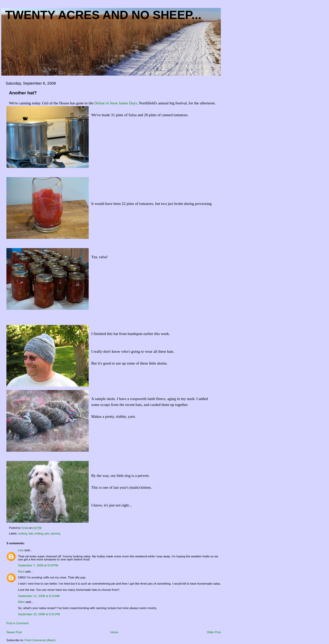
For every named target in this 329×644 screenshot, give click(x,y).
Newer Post (14, 632)
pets (47, 534)
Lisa (21, 550)
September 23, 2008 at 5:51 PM (39, 614)
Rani (21, 572)
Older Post (214, 632)
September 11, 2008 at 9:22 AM (39, 596)
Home (114, 632)
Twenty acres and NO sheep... (103, 15)
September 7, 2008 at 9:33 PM (38, 565)
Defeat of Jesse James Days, (117, 103)
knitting (39, 534)
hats (31, 534)
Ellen (21, 602)
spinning (55, 534)
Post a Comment (17, 623)
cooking (22, 534)
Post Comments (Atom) (40, 640)
